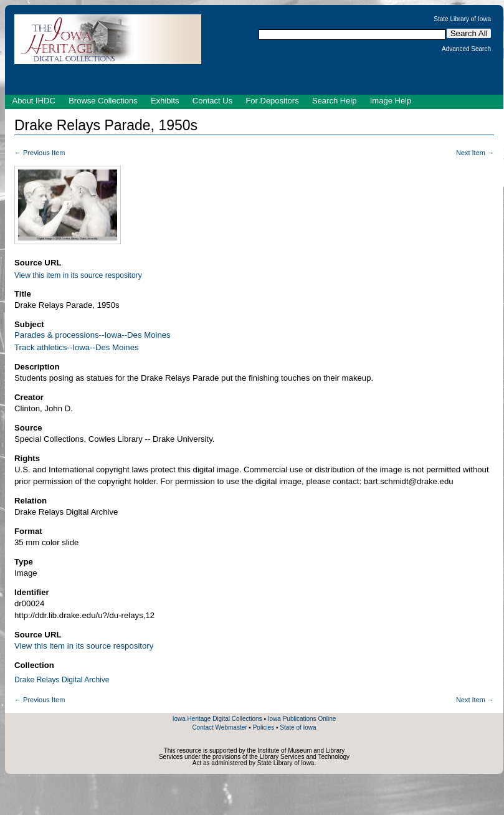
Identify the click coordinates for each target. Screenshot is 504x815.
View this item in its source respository (78, 275)
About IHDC (34, 101)
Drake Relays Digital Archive (62, 680)
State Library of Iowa (462, 19)
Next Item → (475, 153)
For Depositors (272, 101)
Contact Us (212, 101)
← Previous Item (40, 153)
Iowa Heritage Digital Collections (217, 719)
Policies (264, 727)
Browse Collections (103, 101)
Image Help (391, 101)
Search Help (335, 101)
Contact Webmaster (219, 727)
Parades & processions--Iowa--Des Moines (93, 335)
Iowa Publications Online (302, 719)
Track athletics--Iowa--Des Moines (77, 347)
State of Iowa (298, 727)
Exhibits (165, 101)
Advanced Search (466, 49)
